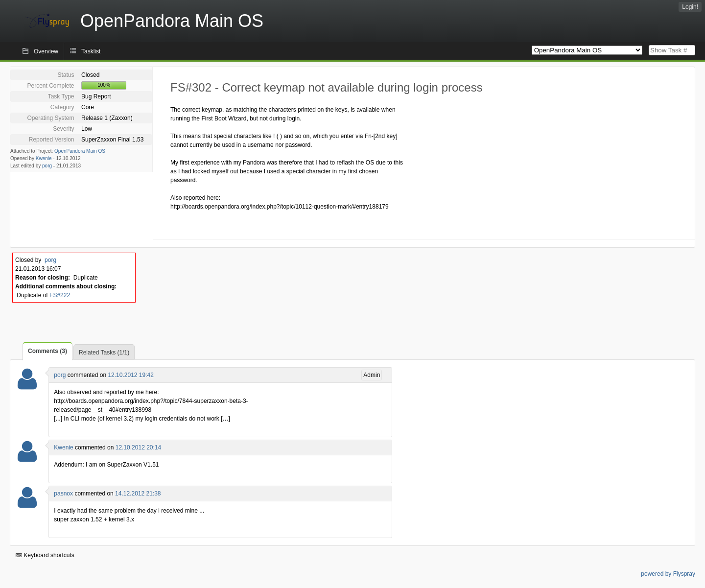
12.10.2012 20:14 (138, 447)
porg (47, 166)
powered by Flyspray (668, 574)
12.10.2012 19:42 (130, 375)
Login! (690, 7)
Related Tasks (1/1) (104, 353)
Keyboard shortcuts (45, 555)
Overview (46, 51)
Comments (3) (47, 351)
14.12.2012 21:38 (138, 494)
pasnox (63, 494)
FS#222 (60, 295)
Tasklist (91, 51)
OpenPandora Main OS (80, 151)
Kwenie (44, 158)
